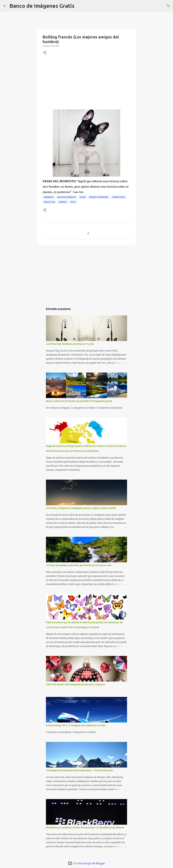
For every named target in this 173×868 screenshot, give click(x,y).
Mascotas (50, 202)
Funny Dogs (119, 197)
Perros (63, 202)
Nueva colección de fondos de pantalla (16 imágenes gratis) (79, 401)
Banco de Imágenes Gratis (42, 6)
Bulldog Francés (67, 197)
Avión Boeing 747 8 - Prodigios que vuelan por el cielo (76, 725)
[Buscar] (79, 6)
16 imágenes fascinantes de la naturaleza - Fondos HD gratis (79, 770)
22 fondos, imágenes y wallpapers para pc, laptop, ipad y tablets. (81, 508)
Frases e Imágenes (99, 197)
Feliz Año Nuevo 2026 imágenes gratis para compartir (76, 684)
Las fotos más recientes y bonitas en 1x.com (70, 344)
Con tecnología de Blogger (86, 863)
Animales (49, 197)
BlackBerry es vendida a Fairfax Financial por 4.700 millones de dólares (85, 828)
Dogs (83, 197)
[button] (45, 53)
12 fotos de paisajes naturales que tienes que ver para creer (79, 565)
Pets (73, 202)
